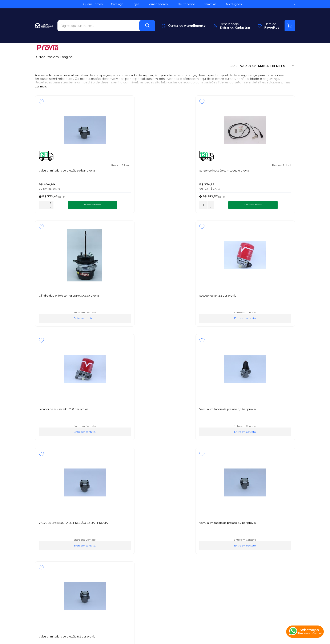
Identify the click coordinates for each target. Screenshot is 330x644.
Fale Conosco (46, 548)
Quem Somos (46, 530)
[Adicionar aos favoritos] (41, 102)
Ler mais (41, 86)
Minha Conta (162, 534)
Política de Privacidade (53, 534)
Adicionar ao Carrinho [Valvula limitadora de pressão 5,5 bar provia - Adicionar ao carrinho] (74, 207)
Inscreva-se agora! (51, 478)
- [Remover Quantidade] (50, 209)
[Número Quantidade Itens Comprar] (43, 207)
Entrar (225, 20)
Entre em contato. (198, 194)
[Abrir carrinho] (290, 18)
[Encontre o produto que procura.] (147, 18)
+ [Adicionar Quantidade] (50, 205)
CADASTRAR (280, 482)
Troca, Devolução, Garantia (111, 530)
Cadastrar (243, 20)
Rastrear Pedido (165, 539)
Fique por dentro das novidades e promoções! (62, 483)
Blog (39, 539)
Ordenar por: (243, 66)
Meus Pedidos (163, 530)
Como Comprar (103, 534)
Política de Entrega (50, 544)
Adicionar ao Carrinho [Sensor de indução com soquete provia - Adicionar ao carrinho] (140, 207)
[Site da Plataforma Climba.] (165, 615)
